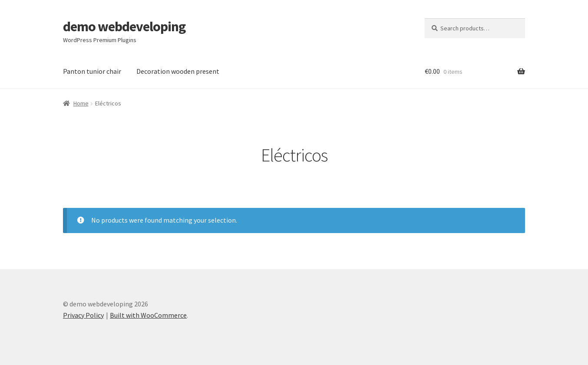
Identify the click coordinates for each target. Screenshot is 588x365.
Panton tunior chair (92, 71)
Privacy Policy (83, 315)
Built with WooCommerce (148, 315)
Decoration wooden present (178, 71)
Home (81, 103)
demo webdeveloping (124, 26)
